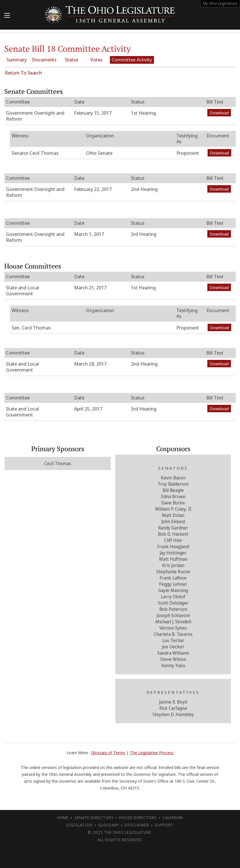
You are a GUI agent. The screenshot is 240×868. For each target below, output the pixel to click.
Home (63, 818)
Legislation (79, 825)
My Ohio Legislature (220, 3)
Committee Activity (148, 60)
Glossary (109, 825)
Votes (110, 60)
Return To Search (23, 73)
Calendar (173, 818)
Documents (49, 60)
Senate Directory (94, 818)
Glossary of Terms (108, 752)
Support (164, 825)
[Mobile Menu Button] (7, 16)
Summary (19, 60)
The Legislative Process (152, 752)
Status (80, 60)
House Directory (138, 818)
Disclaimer (137, 825)
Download (219, 113)
